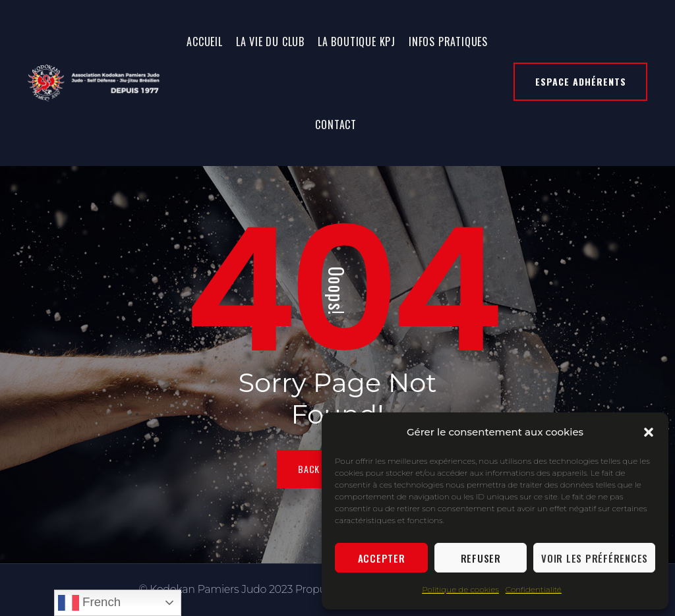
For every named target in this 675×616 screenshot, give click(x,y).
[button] (649, 432)
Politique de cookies (460, 589)
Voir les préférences (595, 558)
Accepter (382, 558)
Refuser (481, 558)
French (89, 603)
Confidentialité (534, 589)
